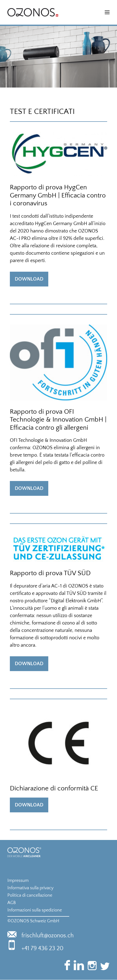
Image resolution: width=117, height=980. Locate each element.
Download (29, 279)
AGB (12, 903)
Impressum (18, 881)
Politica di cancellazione (30, 895)
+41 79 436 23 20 (42, 948)
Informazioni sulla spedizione (35, 910)
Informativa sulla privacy (30, 888)
